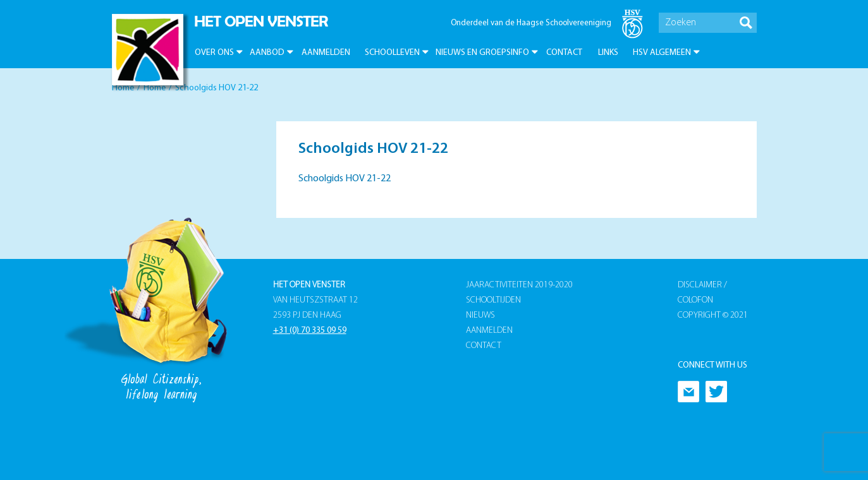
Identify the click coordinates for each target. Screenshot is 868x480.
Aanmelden (326, 53)
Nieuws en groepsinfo (482, 53)
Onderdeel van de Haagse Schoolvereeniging (531, 23)
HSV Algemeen (662, 53)
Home (123, 88)
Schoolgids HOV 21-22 (345, 179)
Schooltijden (493, 300)
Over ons (214, 53)
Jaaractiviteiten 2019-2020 (519, 285)
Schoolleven (392, 53)
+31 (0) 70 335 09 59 (310, 331)
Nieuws (480, 315)
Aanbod (267, 53)
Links (608, 53)
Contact (564, 53)
